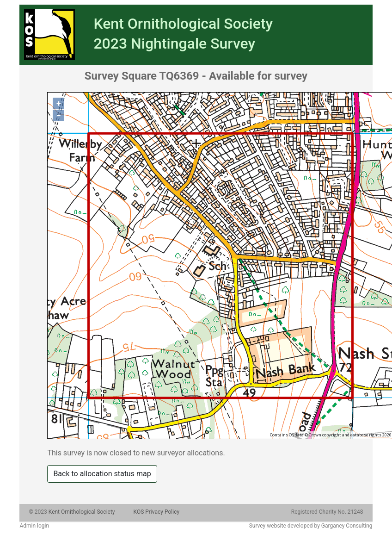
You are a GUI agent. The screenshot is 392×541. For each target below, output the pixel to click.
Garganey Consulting (347, 526)
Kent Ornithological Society (82, 512)
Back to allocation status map (102, 474)
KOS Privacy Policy (157, 512)
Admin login (34, 526)
